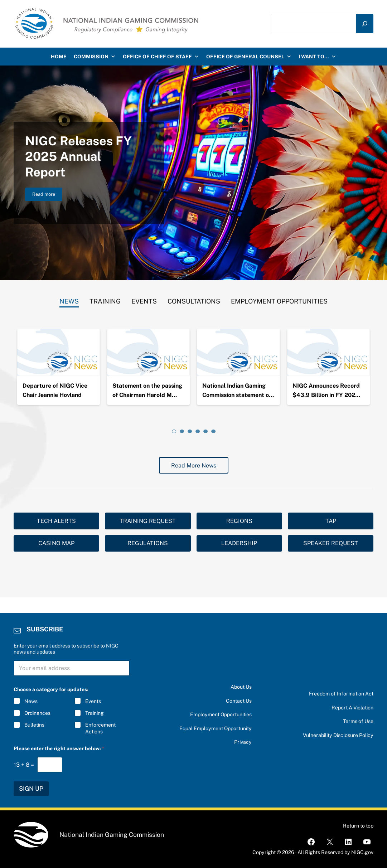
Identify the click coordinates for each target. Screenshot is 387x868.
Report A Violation (352, 708)
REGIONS (239, 521)
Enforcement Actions (100, 728)
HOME (59, 57)
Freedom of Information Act (341, 694)
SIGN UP (31, 789)
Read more (47, 195)
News (31, 701)
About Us (241, 687)
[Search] (365, 24)
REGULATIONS (148, 543)
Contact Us (239, 701)
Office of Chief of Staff (161, 57)
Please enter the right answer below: (59, 748)
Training (94, 713)
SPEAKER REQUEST (331, 543)
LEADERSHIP (239, 543)
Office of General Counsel (249, 57)
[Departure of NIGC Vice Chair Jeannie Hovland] (59, 352)
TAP (331, 521)
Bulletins (34, 725)
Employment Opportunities (221, 714)
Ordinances (37, 713)
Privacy (243, 742)
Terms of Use (358, 721)
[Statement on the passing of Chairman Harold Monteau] (148, 352)
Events (93, 701)
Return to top (358, 826)
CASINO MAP (56, 543)
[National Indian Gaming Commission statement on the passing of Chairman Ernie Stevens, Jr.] (238, 352)
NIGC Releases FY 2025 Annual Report (78, 156)
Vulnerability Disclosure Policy (338, 735)
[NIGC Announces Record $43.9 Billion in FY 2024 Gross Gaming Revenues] (328, 352)
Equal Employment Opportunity (216, 728)
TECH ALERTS (56, 521)
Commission (95, 57)
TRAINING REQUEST (148, 521)
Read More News (194, 465)
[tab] (69, 300)
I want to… (317, 57)
